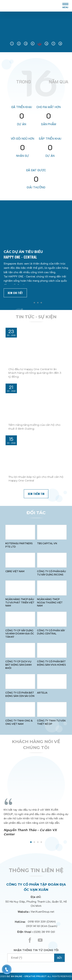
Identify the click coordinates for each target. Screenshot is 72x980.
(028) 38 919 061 (44, 932)
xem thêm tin (36, 494)
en (53, 6)
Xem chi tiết (15, 293)
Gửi (59, 958)
